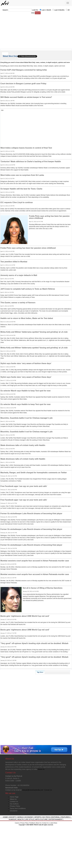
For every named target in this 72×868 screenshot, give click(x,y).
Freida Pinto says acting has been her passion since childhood (28, 248)
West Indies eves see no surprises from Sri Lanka (22, 175)
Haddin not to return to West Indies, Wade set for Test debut (27, 318)
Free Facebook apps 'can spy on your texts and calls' (24, 486)
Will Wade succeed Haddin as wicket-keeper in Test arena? (26, 97)
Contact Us (14, 802)
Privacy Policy (15, 806)
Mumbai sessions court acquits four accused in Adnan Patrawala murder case (35, 561)
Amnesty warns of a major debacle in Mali (19, 275)
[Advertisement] (36, 32)
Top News (40, 672)
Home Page (14, 797)
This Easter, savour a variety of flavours (18, 303)
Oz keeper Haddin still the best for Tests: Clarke (21, 189)
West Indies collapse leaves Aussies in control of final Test (26, 148)
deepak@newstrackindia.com (33, 790)
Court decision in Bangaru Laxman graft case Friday (23, 84)
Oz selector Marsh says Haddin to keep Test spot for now (25, 391)
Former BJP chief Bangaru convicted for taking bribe (24, 70)
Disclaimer (14, 811)
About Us (13, 799)
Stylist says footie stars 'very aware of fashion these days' (26, 363)
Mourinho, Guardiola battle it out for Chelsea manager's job (26, 418)
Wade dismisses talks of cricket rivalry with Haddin (23, 445)
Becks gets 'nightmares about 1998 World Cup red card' (25, 616)
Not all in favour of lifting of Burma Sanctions (43, 588)
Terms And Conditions (18, 808)
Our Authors (14, 804)
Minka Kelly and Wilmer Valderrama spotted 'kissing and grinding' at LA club (34, 332)
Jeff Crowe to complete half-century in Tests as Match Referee (28, 289)
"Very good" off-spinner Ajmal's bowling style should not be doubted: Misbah (34, 643)
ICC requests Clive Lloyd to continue (17, 202)
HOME (5, 817)
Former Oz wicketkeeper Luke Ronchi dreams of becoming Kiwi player (31, 514)
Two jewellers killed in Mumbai (14, 262)
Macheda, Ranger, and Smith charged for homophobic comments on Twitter (34, 473)
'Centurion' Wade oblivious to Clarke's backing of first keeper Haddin (31, 161)
